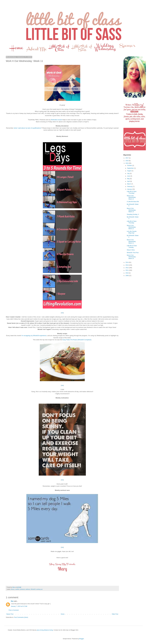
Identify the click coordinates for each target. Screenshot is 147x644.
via (62, 313)
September (131, 168)
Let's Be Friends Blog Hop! (132, 232)
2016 (127, 161)
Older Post (115, 614)
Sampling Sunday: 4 (133, 214)
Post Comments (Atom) (21, 617)
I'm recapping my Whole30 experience (34, 336)
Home (63, 614)
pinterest (22, 589)
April (129, 181)
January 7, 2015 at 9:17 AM (19, 606)
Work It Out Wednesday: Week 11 (131, 241)
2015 (127, 163)
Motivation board (57, 120)
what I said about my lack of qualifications (27, 128)
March (129, 184)
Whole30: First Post (133, 253)
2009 (127, 276)
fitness (13, 589)
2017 (127, 158)
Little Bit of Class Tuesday (132, 246)
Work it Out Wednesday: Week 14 (131, 197)
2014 (127, 262)
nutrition (17, 589)
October (130, 165)
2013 (127, 265)
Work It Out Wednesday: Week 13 (131, 210)
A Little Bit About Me (133, 202)
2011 (127, 270)
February (130, 187)
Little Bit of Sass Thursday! (132, 192)
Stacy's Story (131, 250)
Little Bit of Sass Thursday (132, 222)
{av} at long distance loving (45, 630)
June (129, 176)
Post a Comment (14, 610)
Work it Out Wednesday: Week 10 (131, 257)
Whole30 (33, 589)
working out (39, 589)
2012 (127, 268)
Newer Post (10, 614)
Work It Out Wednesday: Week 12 (131, 227)
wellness (28, 589)
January (130, 189)
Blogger (82, 639)
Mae (12, 601)
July (129, 173)
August (129, 171)
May (129, 179)
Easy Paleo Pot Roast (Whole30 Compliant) (77, 340)
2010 (127, 273)
